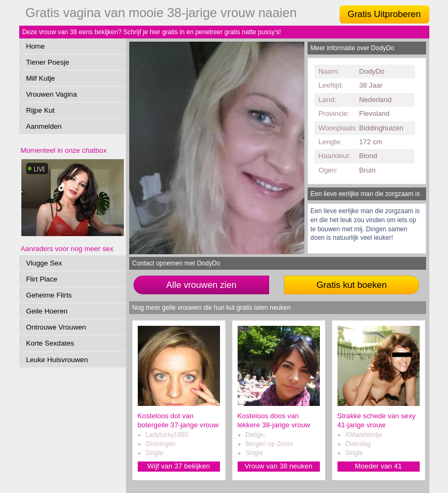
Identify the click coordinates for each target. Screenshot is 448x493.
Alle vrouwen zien (201, 285)
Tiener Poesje (48, 62)
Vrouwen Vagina (52, 94)
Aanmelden (44, 126)
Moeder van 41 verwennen (379, 467)
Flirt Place (42, 279)
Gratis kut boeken (352, 285)
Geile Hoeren (47, 311)
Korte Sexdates (50, 343)
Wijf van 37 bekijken (179, 466)
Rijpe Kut (41, 110)
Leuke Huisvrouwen (57, 360)
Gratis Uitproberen (384, 14)
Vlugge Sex (44, 263)
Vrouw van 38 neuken (278, 466)
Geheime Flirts (49, 295)
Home (36, 46)
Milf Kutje (41, 78)
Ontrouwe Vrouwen (56, 327)
